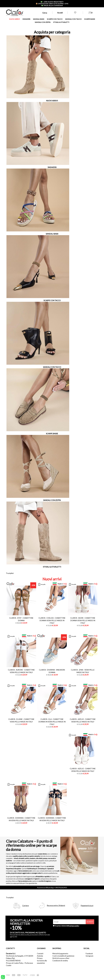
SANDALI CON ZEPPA (43, 22)
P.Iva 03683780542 (13, 961)
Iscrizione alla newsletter (42, 962)
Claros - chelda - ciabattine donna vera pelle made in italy (52, 620)
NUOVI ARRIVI (14, 19)
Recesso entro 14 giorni (56, 905)
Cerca (45, 13)
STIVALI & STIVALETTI (61, 22)
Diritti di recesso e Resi (61, 958)
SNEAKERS (26, 19)
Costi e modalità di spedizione (63, 956)
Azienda (40, 956)
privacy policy (74, 926)
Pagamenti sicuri (87, 906)
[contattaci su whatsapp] (3, 977)
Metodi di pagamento (60, 954)
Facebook (89, 954)
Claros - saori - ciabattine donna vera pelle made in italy (83, 620)
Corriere (26, 906)
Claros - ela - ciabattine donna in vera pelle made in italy (52, 722)
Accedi (60, 13)
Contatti (40, 954)
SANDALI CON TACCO (73, 19)
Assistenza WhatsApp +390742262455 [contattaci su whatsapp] (52, 888)
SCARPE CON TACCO (55, 19)
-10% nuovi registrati (52, 2)
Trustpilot (10, 573)
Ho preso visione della (67, 926)
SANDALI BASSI (39, 19)
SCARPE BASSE (90, 19)
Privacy (40, 958)
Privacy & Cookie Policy (15, 963)
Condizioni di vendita (60, 961)
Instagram (89, 956)
